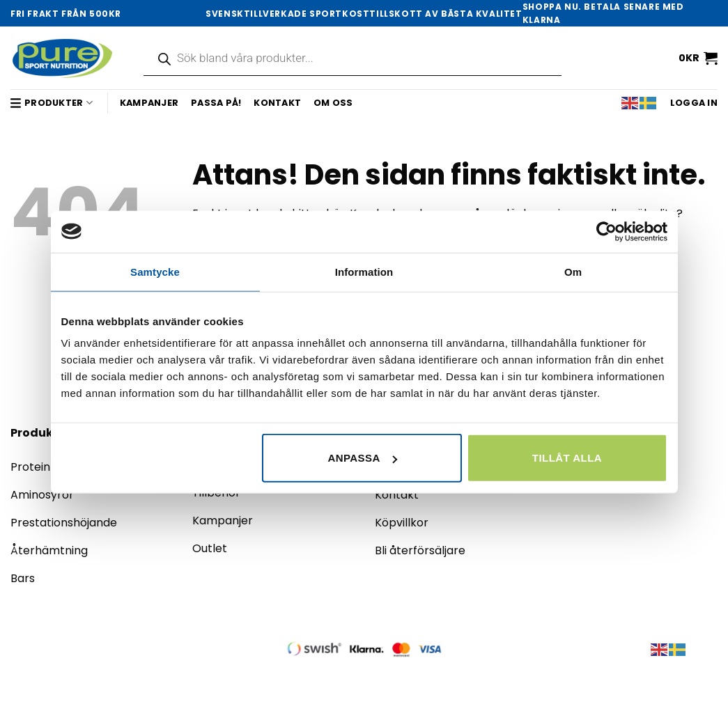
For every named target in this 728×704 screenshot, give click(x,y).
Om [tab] (573, 271)
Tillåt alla (567, 458)
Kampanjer (149, 103)
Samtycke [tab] (155, 271)
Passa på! (216, 103)
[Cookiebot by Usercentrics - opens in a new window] (606, 231)
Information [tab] (364, 271)
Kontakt (277, 103)
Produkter (52, 103)
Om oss (333, 103)
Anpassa (362, 458)
